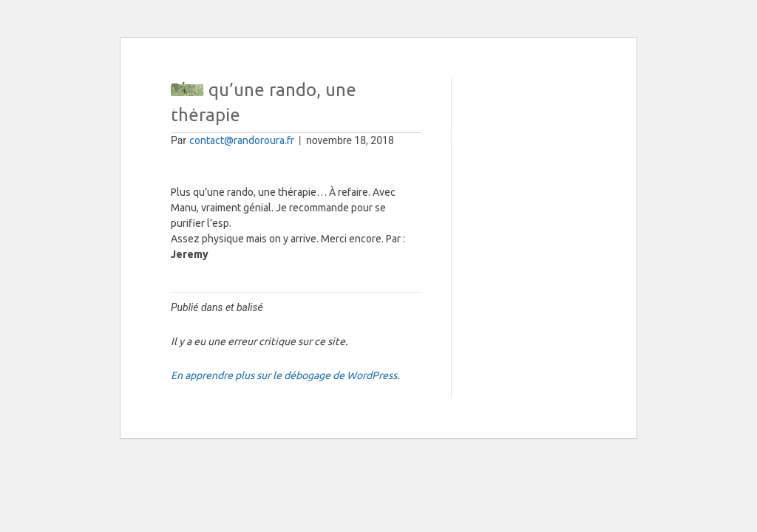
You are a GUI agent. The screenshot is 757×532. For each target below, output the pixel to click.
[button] (580, 106)
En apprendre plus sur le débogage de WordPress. (285, 375)
